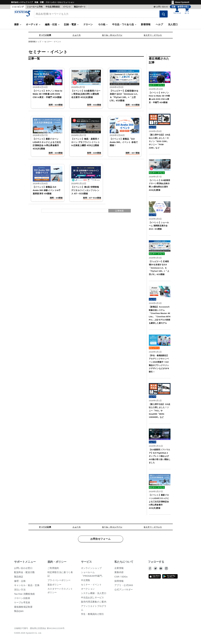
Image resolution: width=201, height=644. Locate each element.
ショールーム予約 (35, 7)
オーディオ (33, 26)
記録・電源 (71, 26)
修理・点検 (20, 582)
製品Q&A (19, 613)
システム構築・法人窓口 (94, 595)
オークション (88, 590)
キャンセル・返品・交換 (27, 587)
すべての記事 (45, 37)
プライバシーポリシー (59, 582)
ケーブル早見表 (22, 604)
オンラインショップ (91, 569)
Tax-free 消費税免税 (25, 595)
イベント (67, 7)
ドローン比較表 (22, 600)
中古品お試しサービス (93, 599)
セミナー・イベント (153, 37)
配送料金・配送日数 (25, 574)
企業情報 (119, 569)
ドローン (88, 26)
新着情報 (146, 26)
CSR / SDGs (121, 578)
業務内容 (119, 574)
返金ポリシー (54, 586)
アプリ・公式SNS (124, 587)
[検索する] (161, 15)
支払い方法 (20, 591)
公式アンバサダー (124, 591)
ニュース (77, 37)
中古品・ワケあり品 (124, 26)
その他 (103, 26)
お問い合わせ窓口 (23, 569)
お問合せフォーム (100, 540)
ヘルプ (159, 26)
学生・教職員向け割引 (93, 616)
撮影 (18, 26)
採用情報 (119, 582)
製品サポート (80, 7)
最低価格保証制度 (23, 608)
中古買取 (86, 582)
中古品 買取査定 (53, 7)
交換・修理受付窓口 (180, 7)
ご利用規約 (53, 569)
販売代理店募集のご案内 (94, 603)
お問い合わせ (162, 7)
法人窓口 (173, 26)
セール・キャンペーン (112, 37)
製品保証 (19, 578)
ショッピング (18, 7)
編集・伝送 (52, 26)
